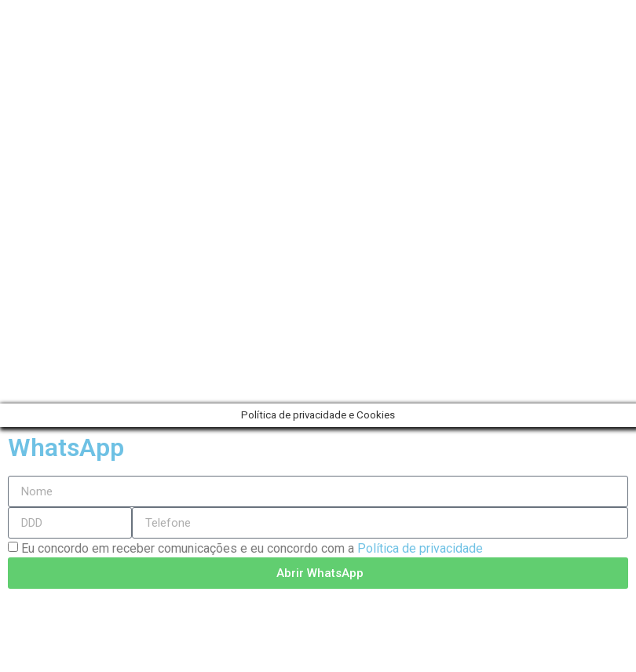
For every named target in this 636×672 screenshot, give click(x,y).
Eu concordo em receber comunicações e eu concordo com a (252, 548)
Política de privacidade (420, 548)
